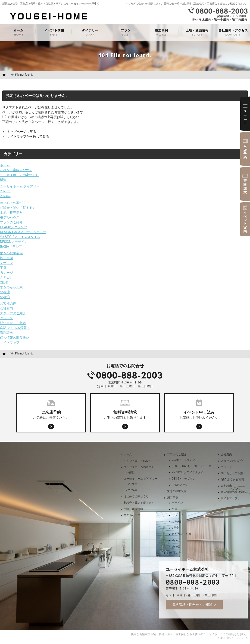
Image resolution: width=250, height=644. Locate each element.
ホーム (5, 165)
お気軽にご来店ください (51, 414)
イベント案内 (245, 219)
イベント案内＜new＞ (16, 170)
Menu (245, 114)
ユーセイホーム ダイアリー (20, 186)
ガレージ (6, 273)
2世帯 (4, 282)
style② (5, 297)
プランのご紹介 (11, 222)
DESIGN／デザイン (14, 242)
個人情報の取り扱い (15, 338)
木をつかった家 (11, 287)
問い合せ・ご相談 (13, 323)
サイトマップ (10, 342)
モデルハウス (10, 217)
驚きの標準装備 (11, 253)
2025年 (5, 191)
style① (5, 292)
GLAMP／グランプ (14, 227)
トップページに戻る (22, 132)
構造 (3, 180)
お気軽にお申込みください (199, 414)
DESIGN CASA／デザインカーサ (23, 232)
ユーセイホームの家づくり (19, 175)
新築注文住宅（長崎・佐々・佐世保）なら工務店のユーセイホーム (181, 634)
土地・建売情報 (11, 213)
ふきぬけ (6, 277)
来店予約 (245, 149)
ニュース (6, 318)
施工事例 (6, 258)
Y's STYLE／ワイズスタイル (20, 237)
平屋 (3, 268)
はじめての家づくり (15, 203)
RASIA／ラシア (11, 247)
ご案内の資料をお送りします (125, 414)
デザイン (6, 263)
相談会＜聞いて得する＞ (18, 208)
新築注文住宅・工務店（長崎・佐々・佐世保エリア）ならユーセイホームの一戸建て (51, 4)
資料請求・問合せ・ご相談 (192, 605)
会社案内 (6, 308)
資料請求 (6, 333)
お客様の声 (8, 303)
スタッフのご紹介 (13, 313)
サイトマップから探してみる (28, 136)
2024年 (5, 196)
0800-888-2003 (125, 375)
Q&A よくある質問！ (15, 328)
